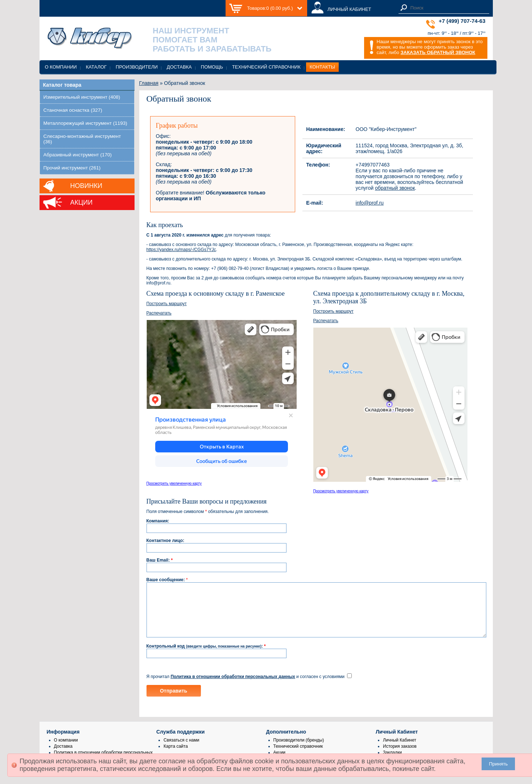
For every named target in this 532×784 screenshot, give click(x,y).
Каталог (96, 67)
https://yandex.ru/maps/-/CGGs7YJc (181, 250)
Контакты (322, 67)
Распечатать (159, 313)
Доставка (179, 67)
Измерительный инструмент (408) (82, 97)
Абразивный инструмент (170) (78, 155)
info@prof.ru (370, 203)
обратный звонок (395, 188)
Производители (137, 67)
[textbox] (448, 8)
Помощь (212, 67)
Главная (149, 83)
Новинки (86, 186)
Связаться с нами (181, 751)
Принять (498, 764)
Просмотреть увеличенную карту (174, 483)
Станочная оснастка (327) (73, 110)
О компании (61, 67)
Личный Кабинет (400, 751)
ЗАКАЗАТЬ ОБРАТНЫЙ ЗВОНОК (438, 52)
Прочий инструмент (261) (72, 168)
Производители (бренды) (299, 751)
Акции (82, 202)
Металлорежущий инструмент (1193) (85, 123)
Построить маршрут (167, 304)
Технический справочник (266, 67)
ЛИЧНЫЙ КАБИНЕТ (349, 9)
